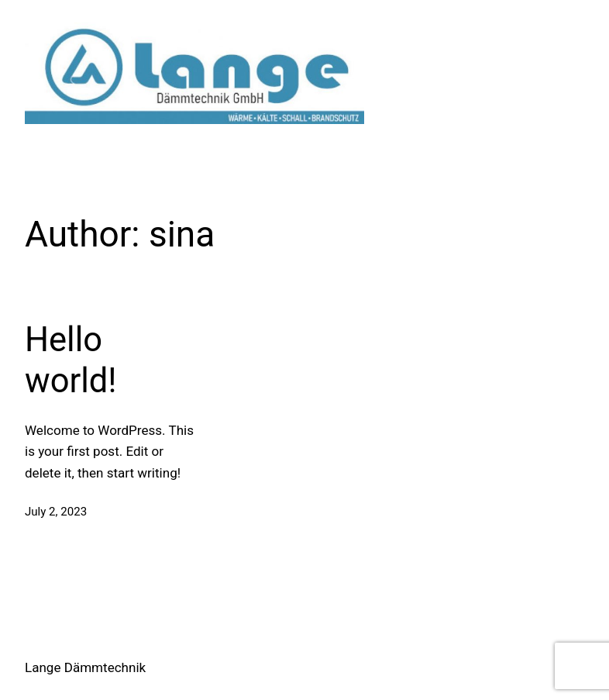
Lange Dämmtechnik (85, 667)
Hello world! (71, 360)
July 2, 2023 (56, 512)
